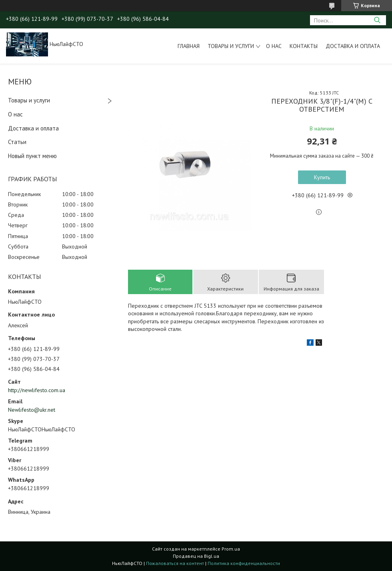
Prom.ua (231, 549)
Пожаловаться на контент (175, 563)
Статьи (17, 142)
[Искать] (377, 20)
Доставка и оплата (353, 46)
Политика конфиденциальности (244, 563)
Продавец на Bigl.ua (196, 556)
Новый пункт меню (32, 156)
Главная (189, 46)
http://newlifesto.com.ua (37, 390)
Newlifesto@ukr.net (32, 410)
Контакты (304, 46)
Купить (322, 177)
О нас (274, 46)
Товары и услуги (231, 46)
